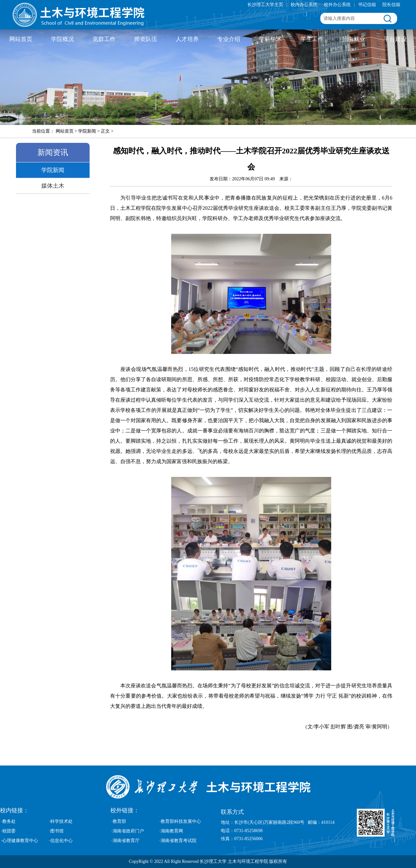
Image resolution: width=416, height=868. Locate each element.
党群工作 (104, 39)
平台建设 (395, 39)
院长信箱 (391, 5)
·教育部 (119, 821)
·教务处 (8, 821)
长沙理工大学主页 (265, 5)
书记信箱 (367, 5)
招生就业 (354, 39)
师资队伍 (146, 39)
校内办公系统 (304, 5)
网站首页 (21, 39)
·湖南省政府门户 (128, 831)
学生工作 (312, 39)
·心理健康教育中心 (20, 841)
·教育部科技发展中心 (180, 821)
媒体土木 (53, 186)
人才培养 (187, 39)
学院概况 (62, 39)
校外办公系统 (337, 5)
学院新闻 (53, 170)
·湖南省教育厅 (125, 841)
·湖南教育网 (171, 831)
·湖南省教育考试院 (178, 841)
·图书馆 (56, 831)
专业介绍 (229, 39)
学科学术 (270, 39)
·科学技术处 (61, 821)
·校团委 (8, 831)
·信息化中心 (61, 841)
